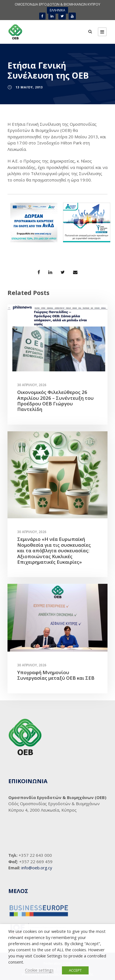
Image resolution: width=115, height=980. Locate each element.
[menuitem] (57, 10)
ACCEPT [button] (75, 970)
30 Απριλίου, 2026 (32, 385)
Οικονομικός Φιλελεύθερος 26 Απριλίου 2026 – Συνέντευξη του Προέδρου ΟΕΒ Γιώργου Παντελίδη (55, 401)
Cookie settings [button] (39, 970)
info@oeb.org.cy (37, 868)
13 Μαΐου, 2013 (29, 87)
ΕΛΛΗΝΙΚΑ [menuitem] (57, 10)
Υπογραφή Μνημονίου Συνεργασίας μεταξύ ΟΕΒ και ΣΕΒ (56, 675)
